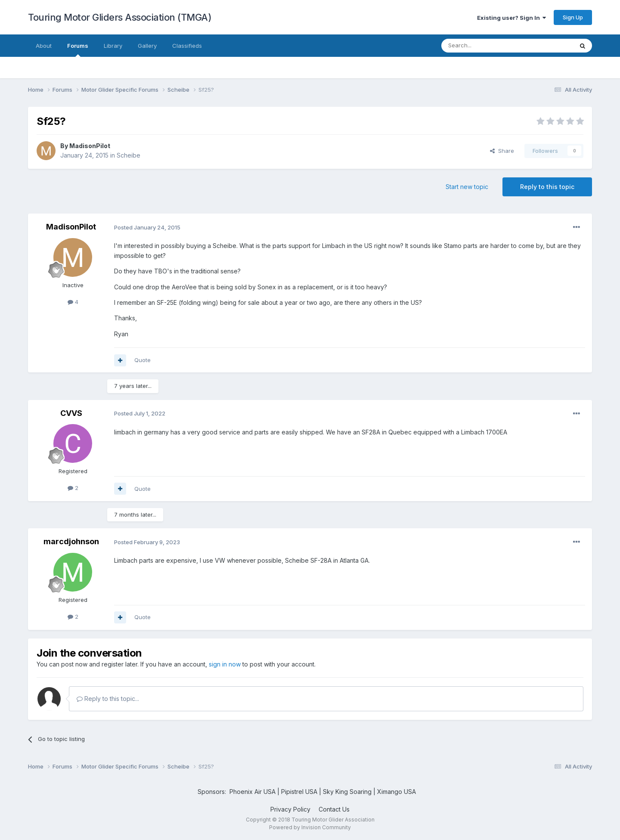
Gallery (147, 46)
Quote (143, 360)
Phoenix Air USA (253, 792)
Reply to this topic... (108, 699)
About (44, 46)
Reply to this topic (547, 187)
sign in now (225, 664)
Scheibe (129, 155)
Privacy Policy (290, 809)
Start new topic (467, 187)
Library (113, 46)
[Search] (485, 46)
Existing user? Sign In (512, 18)
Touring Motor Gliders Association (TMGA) (120, 17)
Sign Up (573, 17)
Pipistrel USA (300, 792)
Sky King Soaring (347, 792)
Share (502, 151)
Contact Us (334, 809)
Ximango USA (397, 792)
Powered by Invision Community (310, 827)
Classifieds (187, 46)
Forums (78, 50)
